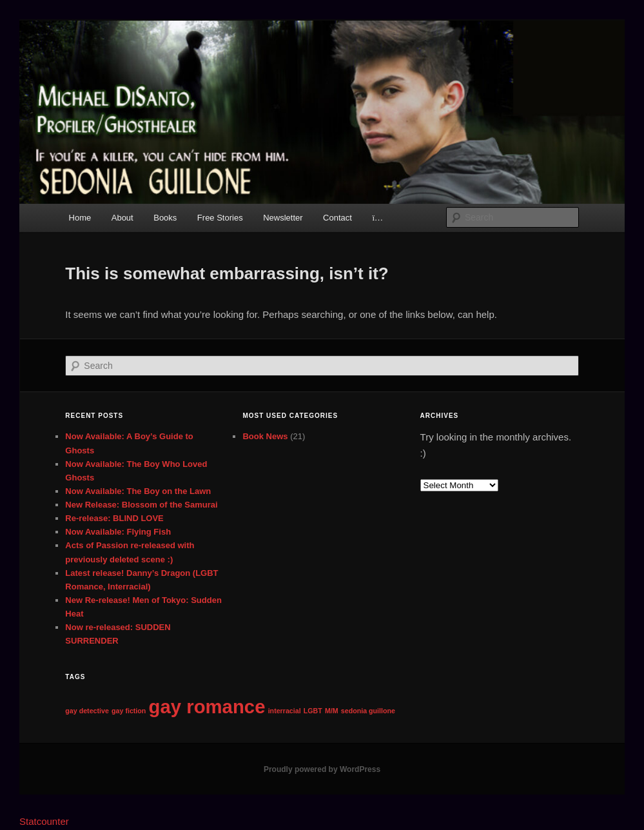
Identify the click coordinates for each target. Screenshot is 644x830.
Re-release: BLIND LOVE (114, 518)
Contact (337, 218)
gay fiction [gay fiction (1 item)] (129, 711)
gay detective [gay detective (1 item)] (87, 711)
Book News (265, 436)
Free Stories (220, 218)
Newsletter (283, 218)
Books (165, 218)
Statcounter (44, 821)
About (122, 218)
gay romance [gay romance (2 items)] (207, 706)
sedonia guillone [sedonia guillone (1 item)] (368, 711)
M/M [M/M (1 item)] (332, 711)
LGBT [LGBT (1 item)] (313, 711)
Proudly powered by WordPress (322, 769)
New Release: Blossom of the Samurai (141, 505)
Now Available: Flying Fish (118, 532)
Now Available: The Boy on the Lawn (138, 491)
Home (80, 218)
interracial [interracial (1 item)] (285, 711)
